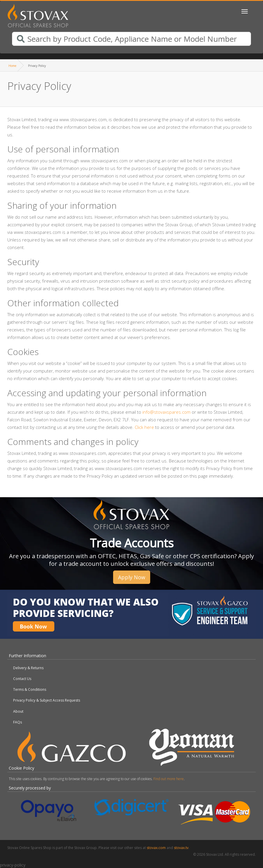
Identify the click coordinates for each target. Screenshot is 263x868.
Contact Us (22, 679)
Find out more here (169, 779)
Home (12, 66)
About (18, 711)
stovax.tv (181, 848)
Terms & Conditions (30, 689)
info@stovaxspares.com (166, 412)
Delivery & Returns (28, 668)
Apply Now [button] (132, 577)
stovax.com (156, 848)
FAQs (18, 722)
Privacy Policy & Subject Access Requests (47, 700)
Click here (144, 427)
